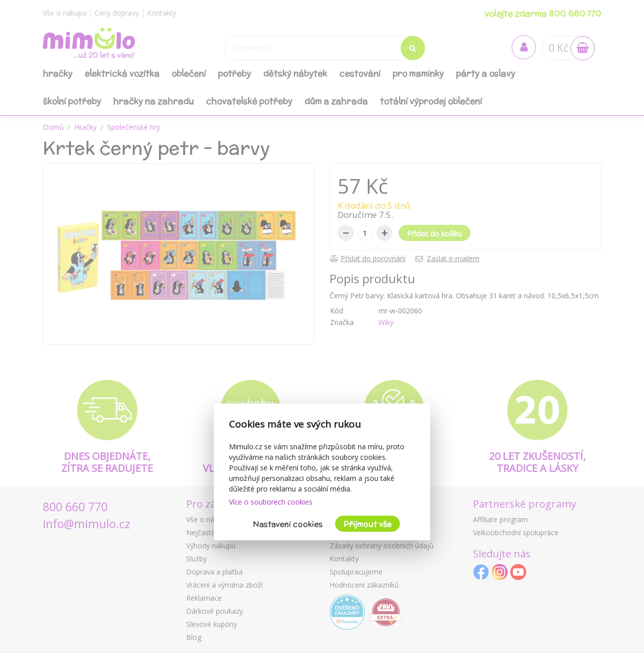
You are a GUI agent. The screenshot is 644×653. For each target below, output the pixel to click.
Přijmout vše (368, 524)
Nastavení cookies (288, 524)
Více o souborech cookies (271, 502)
